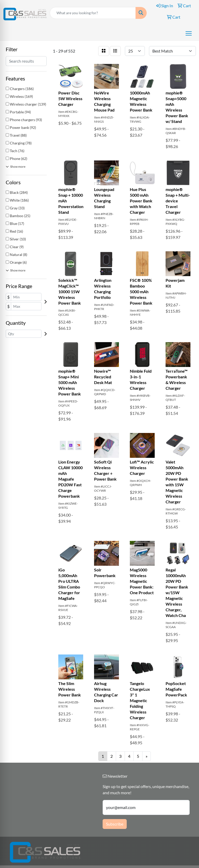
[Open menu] (189, 33)
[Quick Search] (93, 13)
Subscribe (115, 824)
